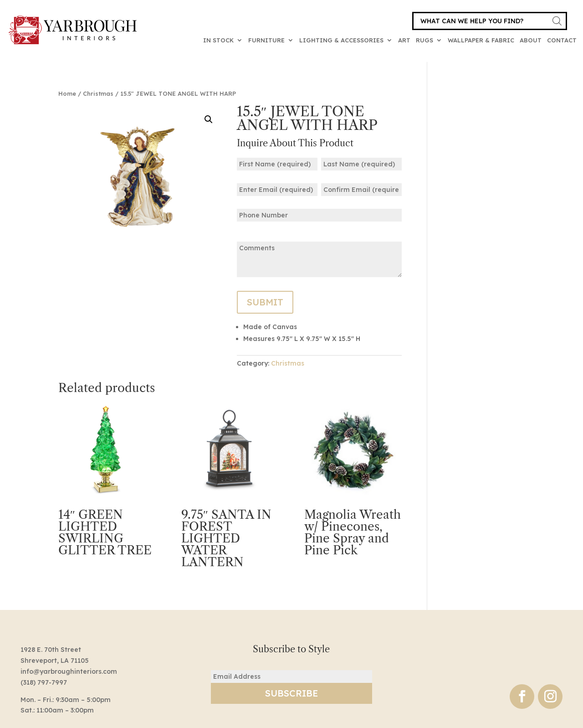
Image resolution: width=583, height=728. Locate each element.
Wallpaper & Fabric (481, 40)
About (531, 40)
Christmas (98, 93)
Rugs (424, 40)
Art (404, 40)
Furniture (266, 40)
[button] (209, 119)
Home (67, 93)
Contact (562, 40)
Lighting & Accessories (341, 40)
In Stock (218, 40)
